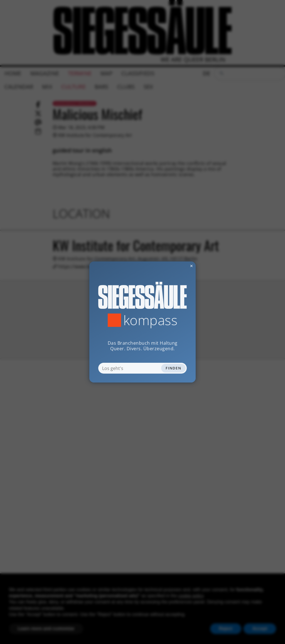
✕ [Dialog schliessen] (178, 266)
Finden (173, 368)
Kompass (150, 320)
